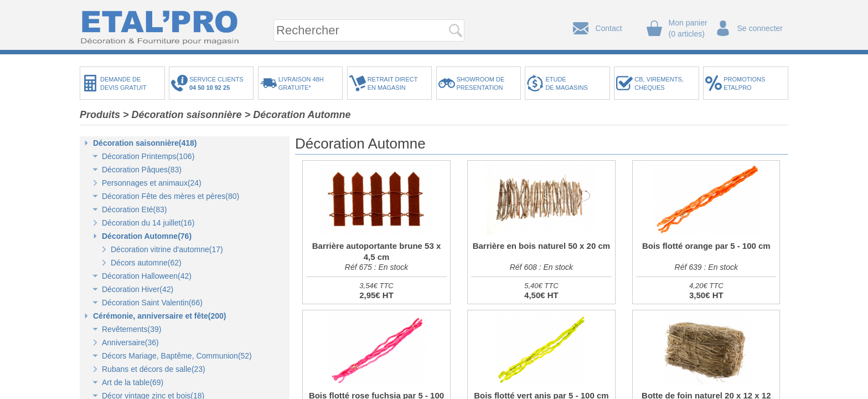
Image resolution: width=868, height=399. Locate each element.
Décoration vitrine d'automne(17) (167, 249)
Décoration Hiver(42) (138, 289)
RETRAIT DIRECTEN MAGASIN (393, 83)
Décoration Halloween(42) (147, 276)
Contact (608, 28)
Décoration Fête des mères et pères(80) (170, 196)
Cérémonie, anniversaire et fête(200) (159, 316)
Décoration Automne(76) (147, 236)
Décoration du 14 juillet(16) (148, 223)
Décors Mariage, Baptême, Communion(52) (177, 356)
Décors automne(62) (146, 263)
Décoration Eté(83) (135, 209)
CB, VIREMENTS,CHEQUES (659, 83)
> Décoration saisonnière (182, 115)
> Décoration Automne (298, 115)
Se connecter (760, 28)
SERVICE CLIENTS (218, 83)
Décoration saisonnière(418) (145, 143)
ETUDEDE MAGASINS (566, 83)
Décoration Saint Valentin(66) (152, 303)
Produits (100, 115)
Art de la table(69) (133, 382)
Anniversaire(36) (130, 342)
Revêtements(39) (131, 329)
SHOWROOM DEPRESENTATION (481, 83)
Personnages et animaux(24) (152, 183)
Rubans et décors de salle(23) (154, 369)
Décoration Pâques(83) (142, 170)
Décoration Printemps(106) (148, 156)
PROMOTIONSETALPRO (744, 83)
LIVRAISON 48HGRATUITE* (301, 83)
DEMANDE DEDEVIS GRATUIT (123, 83)
